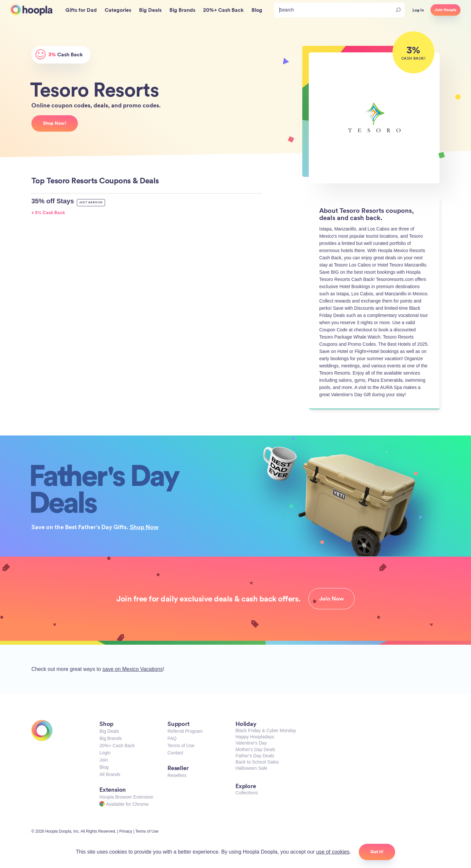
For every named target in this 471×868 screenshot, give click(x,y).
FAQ (172, 738)
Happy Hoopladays (255, 737)
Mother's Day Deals (255, 749)
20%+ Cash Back (117, 746)
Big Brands (111, 738)
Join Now (331, 599)
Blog (104, 767)
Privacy (126, 831)
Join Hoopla (445, 10)
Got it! (377, 852)
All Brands (110, 774)
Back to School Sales (257, 762)
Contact (175, 753)
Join (104, 760)
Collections (247, 793)
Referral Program (185, 731)
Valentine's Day (251, 743)
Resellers (177, 775)
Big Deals (109, 731)
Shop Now (144, 527)
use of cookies (333, 852)
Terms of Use (181, 746)
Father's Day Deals (255, 756)
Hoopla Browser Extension (126, 797)
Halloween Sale (251, 768)
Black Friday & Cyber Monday (266, 730)
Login (105, 753)
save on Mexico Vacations (133, 669)
